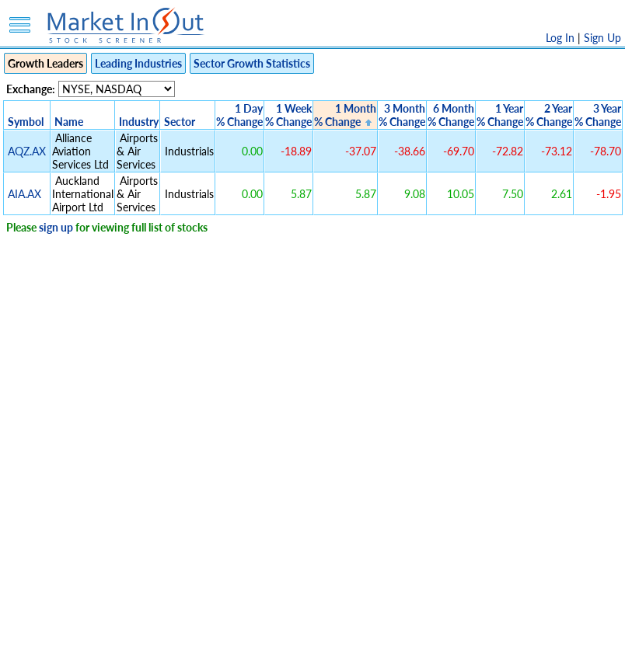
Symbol (26, 122)
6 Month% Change (451, 115)
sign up (56, 227)
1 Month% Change (345, 115)
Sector (180, 122)
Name (69, 122)
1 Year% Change (500, 115)
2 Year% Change (549, 115)
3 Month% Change (402, 115)
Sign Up (602, 38)
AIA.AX (24, 194)
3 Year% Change (598, 115)
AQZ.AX (27, 151)
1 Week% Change (288, 115)
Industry (139, 122)
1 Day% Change (239, 115)
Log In (560, 38)
